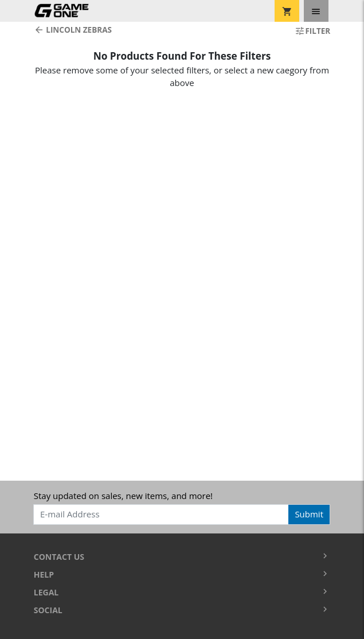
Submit (309, 514)
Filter (312, 31)
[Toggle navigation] (316, 11)
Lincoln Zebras (73, 30)
